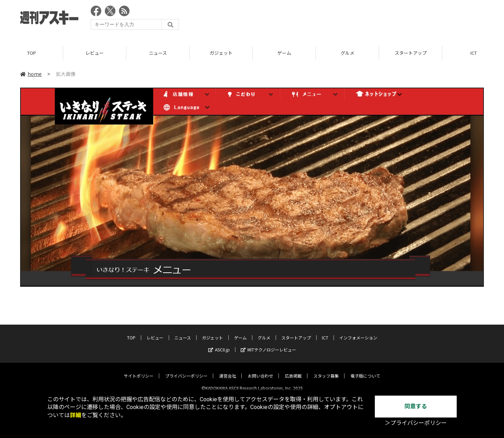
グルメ (347, 53)
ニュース (158, 53)
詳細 (76, 415)
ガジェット (221, 53)
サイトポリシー (139, 370)
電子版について (365, 370)
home (31, 74)
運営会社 (228, 370)
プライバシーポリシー (186, 370)
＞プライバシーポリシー (416, 423)
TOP (32, 53)
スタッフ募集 (326, 370)
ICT (325, 332)
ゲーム (284, 53)
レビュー (95, 53)
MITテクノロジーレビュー (268, 344)
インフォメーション (358, 332)
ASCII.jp (219, 344)
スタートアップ (411, 53)
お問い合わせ (260, 370)
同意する (416, 406)
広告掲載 (293, 370)
